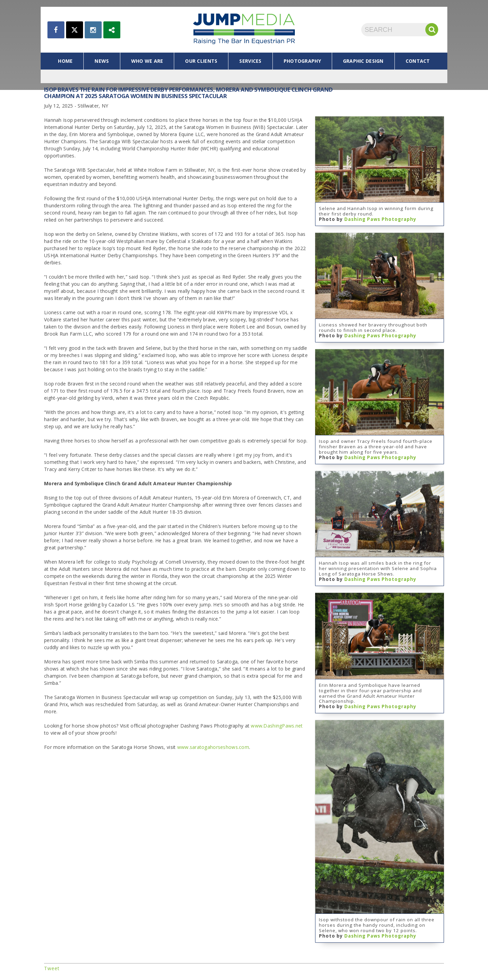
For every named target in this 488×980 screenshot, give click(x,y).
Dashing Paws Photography (380, 219)
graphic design (363, 61)
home (65, 61)
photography (302, 61)
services (250, 61)
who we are (147, 61)
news (102, 61)
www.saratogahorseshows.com (213, 747)
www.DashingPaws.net (277, 726)
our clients (201, 61)
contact (418, 61)
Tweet (52, 968)
